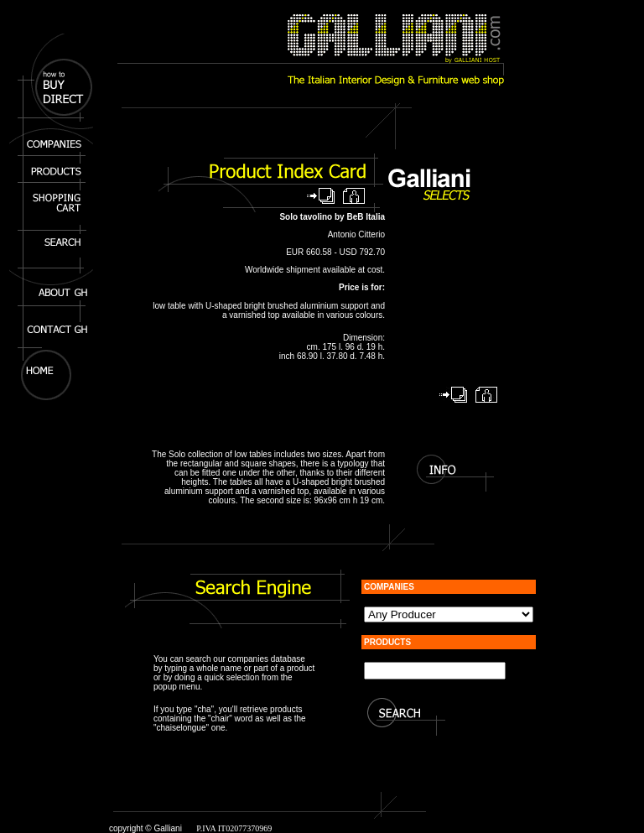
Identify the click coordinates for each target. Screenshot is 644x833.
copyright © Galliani (145, 828)
